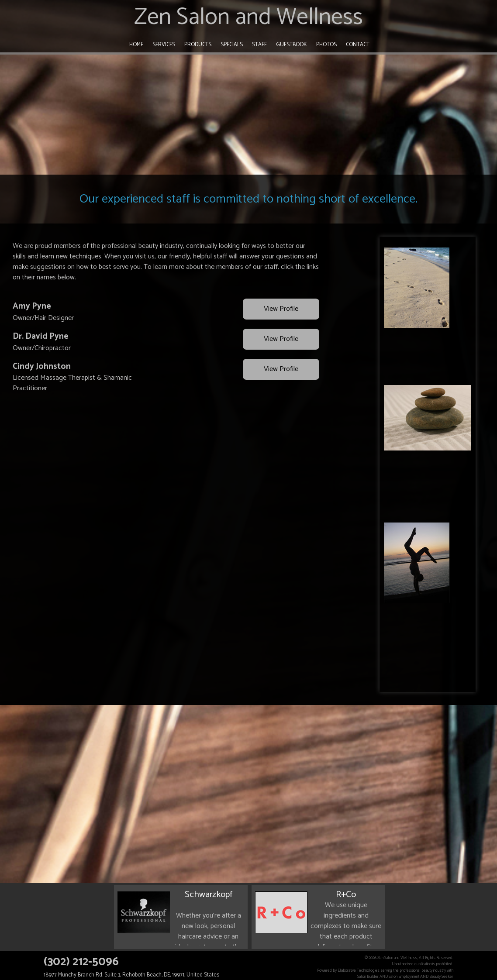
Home (136, 45)
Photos (326, 45)
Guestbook (292, 45)
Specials (232, 45)
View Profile (281, 309)
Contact (358, 45)
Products (198, 45)
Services (164, 45)
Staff (259, 45)
